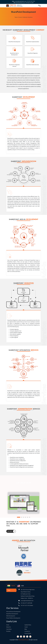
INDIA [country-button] (11, 586)
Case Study (9, 629)
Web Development (11, 616)
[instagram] (21, 637)
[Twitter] (27, 637)
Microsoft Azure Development (13, 611)
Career (26, 627)
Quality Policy (28, 625)
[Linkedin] (30, 637)
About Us (9, 627)
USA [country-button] (21, 586)
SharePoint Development (12, 614)
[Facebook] (18, 637)
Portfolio (8, 631)
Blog (26, 629)
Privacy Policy (28, 633)
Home (8, 625)
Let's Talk (11, 531)
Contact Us (27, 631)
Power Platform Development (13, 618)
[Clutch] (24, 637)
